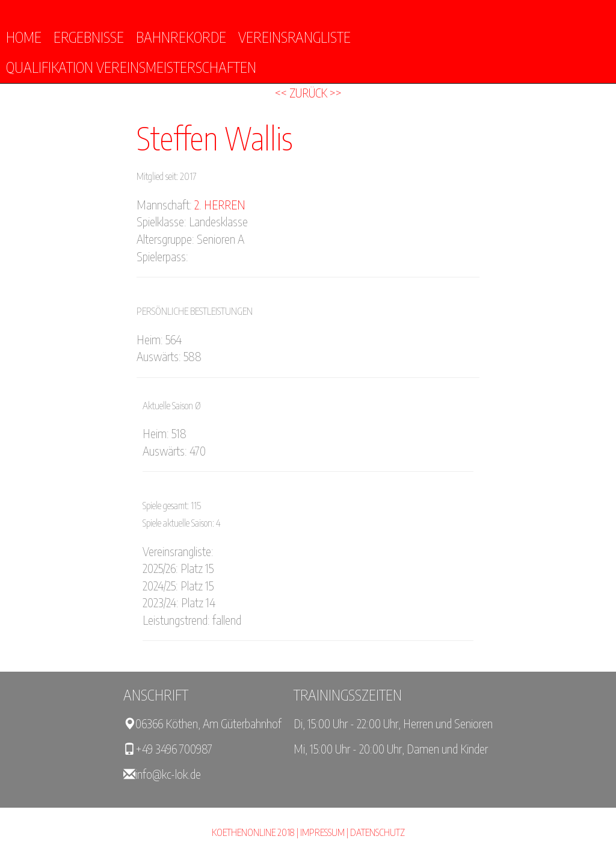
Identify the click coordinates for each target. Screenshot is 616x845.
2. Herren (220, 204)
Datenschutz (377, 832)
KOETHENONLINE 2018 (253, 832)
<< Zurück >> (308, 92)
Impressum (322, 832)
